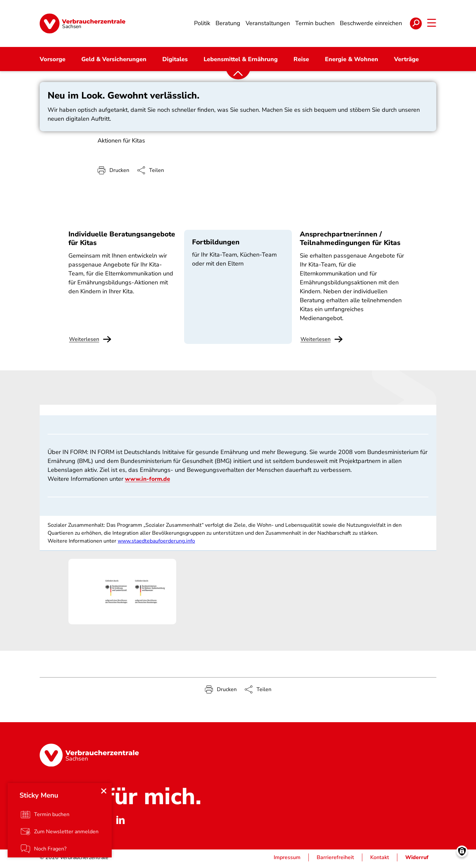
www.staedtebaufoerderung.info (156, 544)
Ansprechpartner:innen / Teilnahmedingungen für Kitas (350, 241)
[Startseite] (82, 25)
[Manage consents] (462, 854)
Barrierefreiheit (335, 860)
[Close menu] (104, 793)
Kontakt (380, 860)
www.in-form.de (149, 481)
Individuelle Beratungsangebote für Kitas (122, 241)
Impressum (287, 860)
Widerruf (417, 860)
